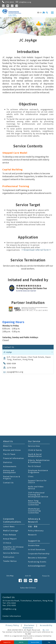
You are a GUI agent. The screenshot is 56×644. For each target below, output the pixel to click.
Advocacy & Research (34, 520)
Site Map (10, 576)
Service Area (34, 446)
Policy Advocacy (36, 531)
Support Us (34, 541)
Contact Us (8, 483)
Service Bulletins (11, 553)
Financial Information (13, 458)
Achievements (10, 466)
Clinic (31, 476)
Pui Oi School (34, 466)
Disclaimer (29, 625)
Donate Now (34, 545)
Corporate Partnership (39, 553)
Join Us (28, 576)
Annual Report (10, 539)
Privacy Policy (12, 625)
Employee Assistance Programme (38, 471)
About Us (8, 441)
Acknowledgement (37, 566)
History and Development (9, 471)
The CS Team (9, 454)
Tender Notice (10, 561)
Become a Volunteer (37, 558)
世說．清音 (33, 526)
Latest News (9, 526)
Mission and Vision (12, 450)
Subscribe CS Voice (28, 588)
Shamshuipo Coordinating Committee (34, 511)
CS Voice (7, 543)
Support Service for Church (37, 481)
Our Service (34, 441)
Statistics (8, 462)
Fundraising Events (37, 562)
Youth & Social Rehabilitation (35, 455)
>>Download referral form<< (36, 250)
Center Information (12, 616)
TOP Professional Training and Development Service (38, 495)
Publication (9, 557)
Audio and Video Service (36, 487)
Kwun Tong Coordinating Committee (34, 503)
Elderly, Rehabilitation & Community (39, 461)
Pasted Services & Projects (12, 477)
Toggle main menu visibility (52, 12)
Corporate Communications (12, 520)
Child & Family (35, 450)
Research (32, 535)
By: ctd (46, 630)
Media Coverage (11, 531)
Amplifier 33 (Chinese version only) (13, 548)
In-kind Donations (37, 549)
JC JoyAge (8, 352)
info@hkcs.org (9, 609)
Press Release (10, 535)
